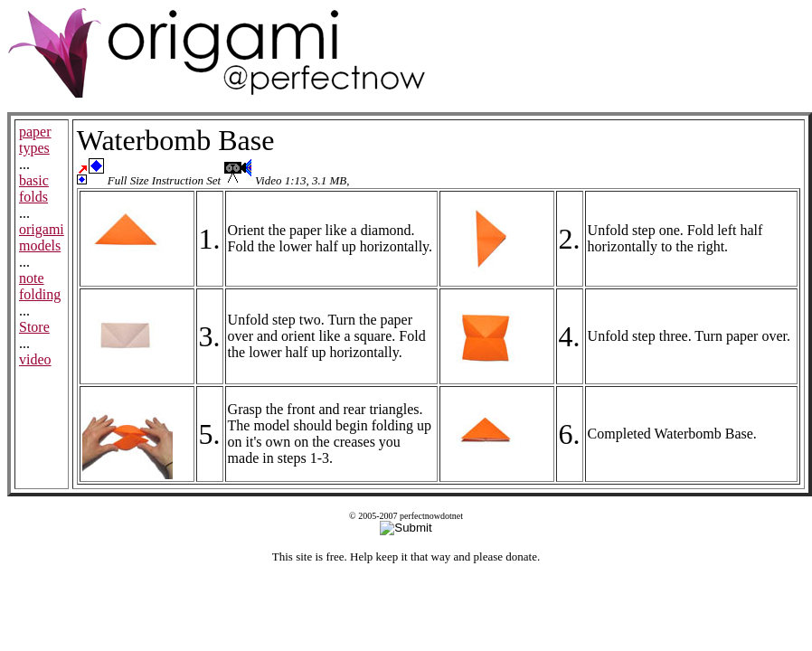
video (35, 359)
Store (34, 327)
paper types (35, 140)
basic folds (34, 189)
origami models (42, 237)
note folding (40, 286)
